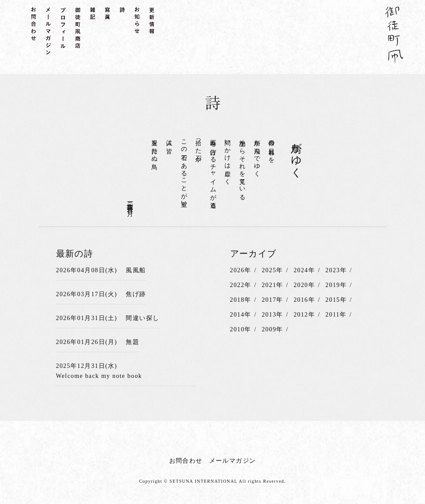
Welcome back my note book (99, 376)
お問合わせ (186, 461)
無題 (132, 342)
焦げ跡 (136, 294)
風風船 (136, 270)
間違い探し (142, 318)
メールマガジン (233, 461)
